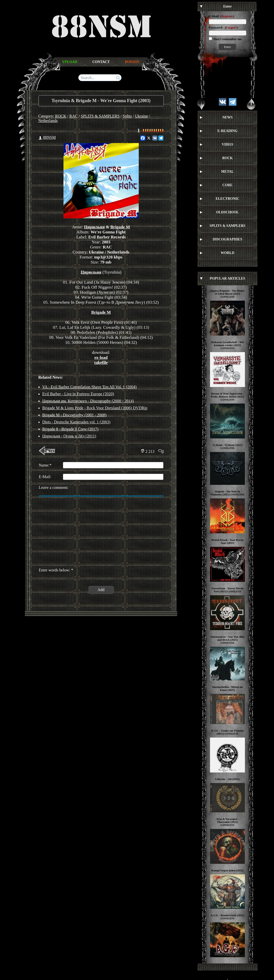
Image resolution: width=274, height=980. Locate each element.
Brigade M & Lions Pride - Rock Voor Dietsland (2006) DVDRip (95, 408)
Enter (227, 47)
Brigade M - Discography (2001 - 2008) (75, 415)
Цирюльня (94, 227)
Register (227, 16)
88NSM (50, 137)
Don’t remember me (227, 39)
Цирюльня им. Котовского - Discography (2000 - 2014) (88, 401)
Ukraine (142, 116)
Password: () (223, 27)
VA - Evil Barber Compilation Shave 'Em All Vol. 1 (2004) (90, 387)
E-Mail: (214, 16)
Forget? (231, 27)
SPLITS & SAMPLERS (100, 116)
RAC (74, 116)
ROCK (61, 116)
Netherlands (48, 121)
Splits (127, 116)
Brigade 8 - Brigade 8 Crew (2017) (71, 429)
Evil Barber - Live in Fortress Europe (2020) (78, 394)
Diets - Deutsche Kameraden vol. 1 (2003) (76, 422)
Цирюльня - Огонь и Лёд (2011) (69, 436)
